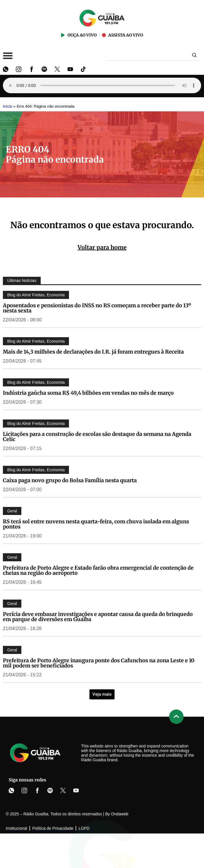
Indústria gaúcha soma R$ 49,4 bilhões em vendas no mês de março (88, 393)
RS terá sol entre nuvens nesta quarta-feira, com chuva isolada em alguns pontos (96, 524)
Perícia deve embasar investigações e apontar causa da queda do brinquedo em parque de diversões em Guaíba (98, 617)
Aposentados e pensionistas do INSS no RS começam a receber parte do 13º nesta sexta (97, 308)
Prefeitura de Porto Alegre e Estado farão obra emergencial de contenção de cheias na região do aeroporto (98, 570)
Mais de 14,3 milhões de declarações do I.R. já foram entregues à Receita (93, 352)
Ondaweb (120, 814)
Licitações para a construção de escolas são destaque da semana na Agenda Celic (97, 437)
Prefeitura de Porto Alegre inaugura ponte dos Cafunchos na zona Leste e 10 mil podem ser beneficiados (99, 663)
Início (8, 106)
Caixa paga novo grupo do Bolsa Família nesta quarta (70, 480)
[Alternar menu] (8, 56)
